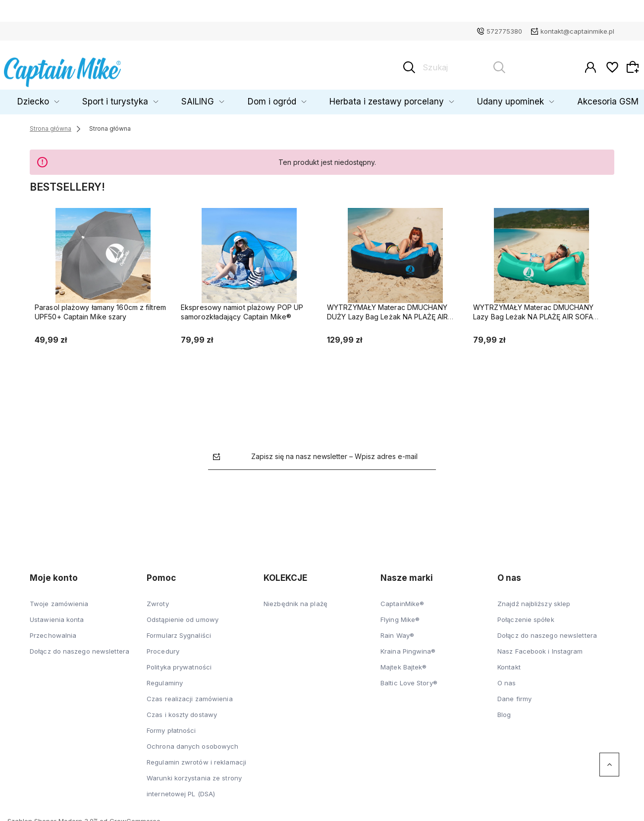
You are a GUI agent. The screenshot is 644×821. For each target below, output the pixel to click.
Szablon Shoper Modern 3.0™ (53, 817)
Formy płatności (171, 726)
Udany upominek (474, 97)
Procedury (163, 647)
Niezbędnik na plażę (295, 599)
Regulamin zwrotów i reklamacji (196, 758)
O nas (507, 678)
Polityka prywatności (179, 663)
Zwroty (158, 599)
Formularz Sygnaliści (179, 631)
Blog (504, 710)
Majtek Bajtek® (403, 663)
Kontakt (509, 663)
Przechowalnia (53, 631)
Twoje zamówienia (59, 599)
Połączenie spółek (526, 615)
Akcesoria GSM (552, 97)
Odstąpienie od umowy (183, 615)
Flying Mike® (400, 615)
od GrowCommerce (130, 817)
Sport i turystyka (157, 97)
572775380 (504, 31)
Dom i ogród (281, 97)
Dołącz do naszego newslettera (80, 647)
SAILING (222, 97)
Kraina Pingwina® (408, 647)
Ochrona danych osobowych (192, 742)
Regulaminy (165, 678)
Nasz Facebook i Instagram (540, 647)
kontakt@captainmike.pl (577, 31)
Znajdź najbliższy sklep (534, 599)
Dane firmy (514, 694)
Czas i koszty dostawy (182, 710)
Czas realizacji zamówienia (190, 694)
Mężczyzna (35, 97)
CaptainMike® (402, 599)
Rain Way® (397, 631)
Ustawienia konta (57, 615)
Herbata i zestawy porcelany (374, 97)
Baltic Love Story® (409, 678)
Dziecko (92, 97)
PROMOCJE (611, 97)
